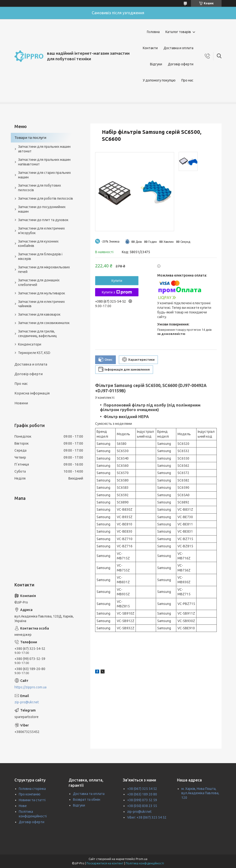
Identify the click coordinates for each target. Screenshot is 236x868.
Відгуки (156, 64)
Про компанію (30, 794)
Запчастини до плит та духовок (43, 220)
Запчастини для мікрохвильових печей (44, 269)
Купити (117, 281)
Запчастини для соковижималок (44, 323)
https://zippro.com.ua (30, 687)
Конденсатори (30, 344)
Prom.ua (142, 859)
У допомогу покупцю (159, 80)
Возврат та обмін (87, 800)
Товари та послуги (30, 138)
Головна (153, 32)
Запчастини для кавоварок (39, 314)
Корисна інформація (32, 393)
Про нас (187, 80)
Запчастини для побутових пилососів (39, 188)
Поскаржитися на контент (105, 863)
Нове (23, 806)
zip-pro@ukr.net (27, 702)
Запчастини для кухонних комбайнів (38, 244)
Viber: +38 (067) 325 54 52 (147, 817)
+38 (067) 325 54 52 (142, 789)
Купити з (117, 292)
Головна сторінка (32, 789)
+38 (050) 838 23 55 (142, 806)
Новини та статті (32, 800)
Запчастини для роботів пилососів (46, 198)
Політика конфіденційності (145, 863)
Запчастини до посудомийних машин (42, 209)
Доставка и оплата (178, 48)
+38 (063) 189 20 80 (142, 794)
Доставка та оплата (89, 794)
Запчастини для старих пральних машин (44, 175)
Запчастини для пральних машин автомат (44, 149)
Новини (21, 403)
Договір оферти (181, 64)
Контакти (150, 48)
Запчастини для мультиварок (42, 293)
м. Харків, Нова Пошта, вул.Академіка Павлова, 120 (200, 793)
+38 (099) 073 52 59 (142, 800)
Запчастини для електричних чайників (41, 304)
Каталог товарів (178, 32)
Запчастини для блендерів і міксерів (40, 256)
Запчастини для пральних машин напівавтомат (44, 162)
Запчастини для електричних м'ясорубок (41, 231)
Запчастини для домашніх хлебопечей (39, 282)
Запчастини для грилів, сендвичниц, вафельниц (37, 334)
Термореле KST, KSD (34, 353)
